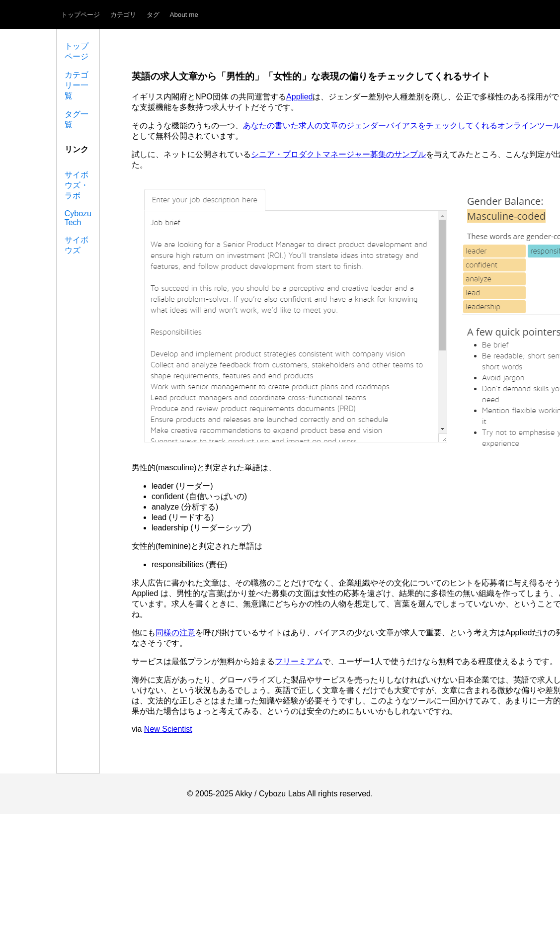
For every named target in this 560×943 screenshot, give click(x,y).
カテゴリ (123, 15)
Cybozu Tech (78, 218)
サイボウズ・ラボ (77, 185)
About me (184, 15)
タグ (153, 15)
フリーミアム (299, 661)
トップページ (80, 15)
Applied (299, 97)
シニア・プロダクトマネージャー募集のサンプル (338, 154)
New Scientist (168, 729)
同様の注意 (175, 633)
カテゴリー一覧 (77, 85)
